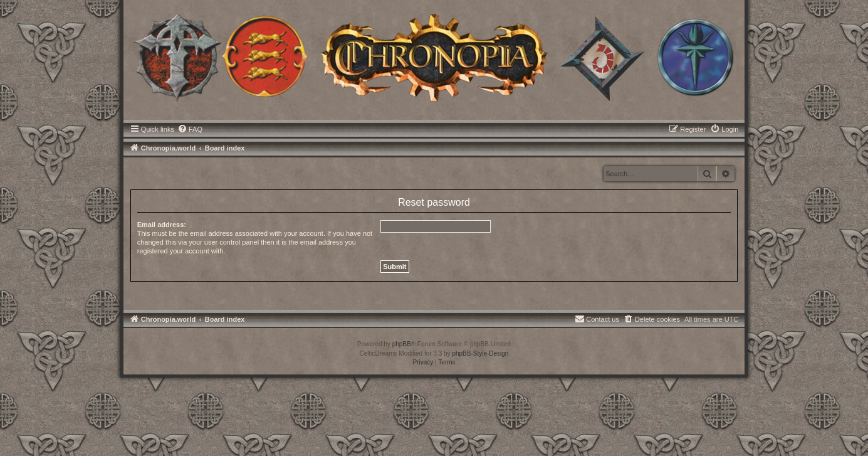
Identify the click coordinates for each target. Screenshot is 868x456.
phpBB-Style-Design (480, 353)
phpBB (402, 344)
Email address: (162, 225)
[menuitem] (190, 129)
